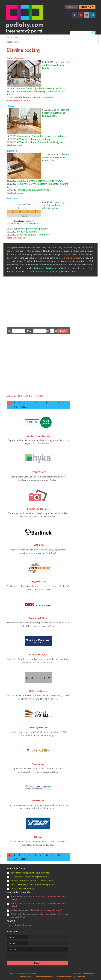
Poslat (37, 963)
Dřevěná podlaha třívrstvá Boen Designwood (42, 142)
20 (15, 407)
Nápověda (81, 977)
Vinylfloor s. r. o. (38, 582)
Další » (24, 407)
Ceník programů (25, 977)
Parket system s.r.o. (38, 728)
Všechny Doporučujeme (18, 101)
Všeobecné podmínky (44, 977)
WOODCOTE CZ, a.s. (38, 655)
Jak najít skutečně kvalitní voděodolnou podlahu (33, 885)
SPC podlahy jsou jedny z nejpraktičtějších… (31, 877)
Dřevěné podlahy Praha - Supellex (36, 97)
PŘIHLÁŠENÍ (71, 7)
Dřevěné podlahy (74, 258)
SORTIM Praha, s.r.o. (38, 691)
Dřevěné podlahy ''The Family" (34, 235)
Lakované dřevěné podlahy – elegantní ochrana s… (37, 185)
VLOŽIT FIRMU (87, 7)
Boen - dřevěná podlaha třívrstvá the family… (56, 65)
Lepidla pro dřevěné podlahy (33, 229)
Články (10, 106)
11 (47, 403)
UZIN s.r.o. (38, 837)
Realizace (12, 198)
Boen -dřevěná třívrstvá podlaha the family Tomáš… (36, 93)
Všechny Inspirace (16, 193)
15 (59, 403)
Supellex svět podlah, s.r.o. (38, 436)
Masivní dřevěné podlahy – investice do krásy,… (43, 136)
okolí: (48, 331)
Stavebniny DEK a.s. (38, 618)
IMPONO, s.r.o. (38, 801)
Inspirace (12, 151)
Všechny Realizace (16, 238)
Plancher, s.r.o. (38, 764)
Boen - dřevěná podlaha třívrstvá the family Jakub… (56, 113)
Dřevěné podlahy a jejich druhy (34, 139)
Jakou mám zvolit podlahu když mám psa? (30, 873)
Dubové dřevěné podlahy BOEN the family (41, 181)
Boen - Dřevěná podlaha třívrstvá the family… (43, 88)
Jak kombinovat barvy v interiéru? (47, 910)
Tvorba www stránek (86, 973)
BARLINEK (38, 545)
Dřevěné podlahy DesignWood (34, 190)
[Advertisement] (50, 300)
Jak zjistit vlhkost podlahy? (23, 889)
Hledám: (9, 331)
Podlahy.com (31, 973)
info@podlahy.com (22, 925)
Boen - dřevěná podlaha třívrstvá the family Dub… (56, 157)
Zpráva (12, 949)
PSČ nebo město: (29, 331)
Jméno (12, 937)
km (55, 331)
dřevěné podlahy (43, 271)
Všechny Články (14, 145)
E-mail (12, 943)
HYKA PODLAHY (38, 472)
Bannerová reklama (65, 977)
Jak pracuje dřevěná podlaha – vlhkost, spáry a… (54, 205)
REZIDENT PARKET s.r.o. (38, 509)
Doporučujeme (15, 58)
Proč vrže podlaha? (28, 232)
